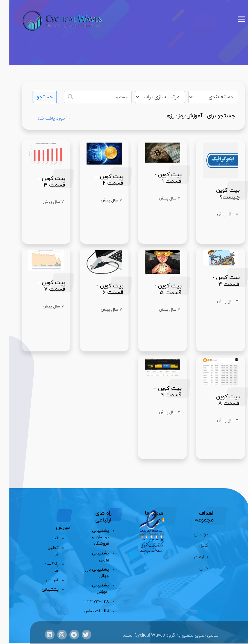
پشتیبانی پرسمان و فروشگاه (91, 537)
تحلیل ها (44, 551)
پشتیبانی (44, 590)
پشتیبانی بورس (91, 557)
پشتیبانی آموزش (91, 589)
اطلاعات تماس (87, 611)
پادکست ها (44, 567)
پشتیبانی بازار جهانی (88, 573)
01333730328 (86, 601)
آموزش (44, 580)
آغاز (46, 538)
